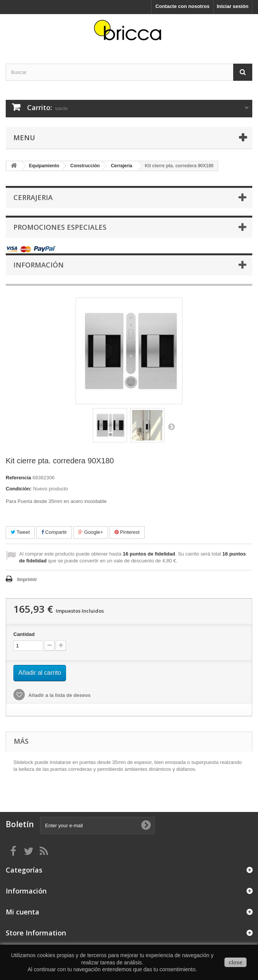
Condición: (19, 489)
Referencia (18, 478)
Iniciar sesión (233, 6)
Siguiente (171, 426)
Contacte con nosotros (182, 6)
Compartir (54, 532)
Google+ (91, 532)
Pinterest (127, 532)
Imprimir (27, 579)
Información (39, 265)
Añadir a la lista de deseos (59, 695)
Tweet (20, 532)
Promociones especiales (60, 227)
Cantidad (24, 634)
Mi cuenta (23, 912)
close (235, 962)
